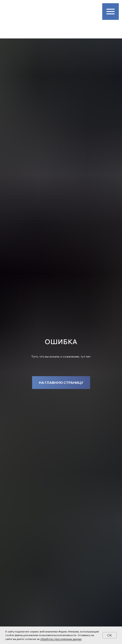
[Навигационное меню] (111, 12)
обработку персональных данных (61, 639)
